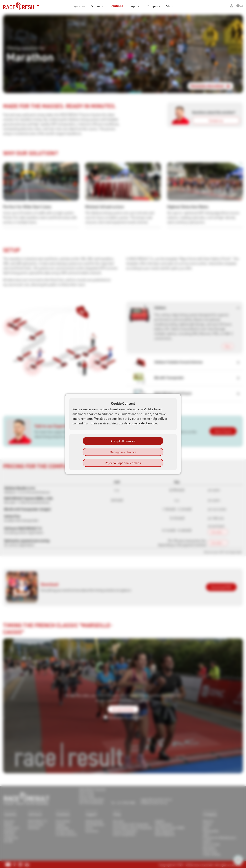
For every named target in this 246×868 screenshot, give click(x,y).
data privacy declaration (140, 423)
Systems (79, 6)
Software (97, 6)
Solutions (116, 6)
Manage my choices (123, 452)
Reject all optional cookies (123, 463)
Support (135, 6)
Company (153, 6)
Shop (170, 6)
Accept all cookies (123, 441)
